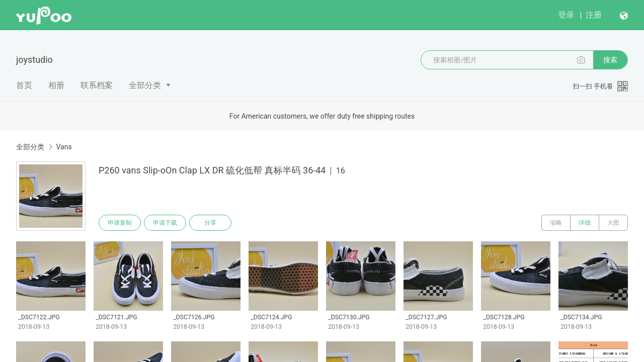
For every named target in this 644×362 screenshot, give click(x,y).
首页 (24, 85)
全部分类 (145, 85)
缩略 (556, 223)
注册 (594, 15)
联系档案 (97, 85)
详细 (585, 223)
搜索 (610, 60)
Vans (64, 147)
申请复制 (120, 223)
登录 (566, 15)
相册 (56, 85)
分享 (210, 223)
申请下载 (165, 223)
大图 (613, 223)
